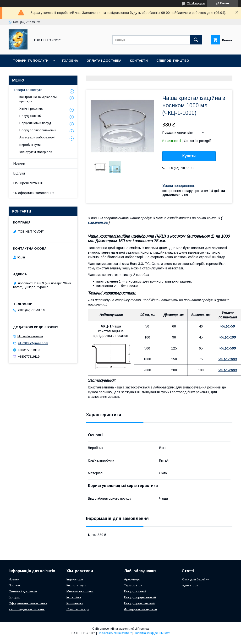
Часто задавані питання (27, 609)
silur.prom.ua (98, 223)
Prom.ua (143, 629)
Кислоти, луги (77, 585)
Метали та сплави (80, 591)
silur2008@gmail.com (33, 343)
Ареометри (132, 579)
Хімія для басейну (195, 579)
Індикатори (75, 579)
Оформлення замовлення (28, 603)
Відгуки (19, 173)
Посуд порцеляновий (140, 597)
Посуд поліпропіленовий (38, 130)
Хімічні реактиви (31, 109)
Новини (19, 164)
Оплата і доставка (104, 61)
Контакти (139, 61)
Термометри (133, 585)
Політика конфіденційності (152, 633)
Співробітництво (173, 61)
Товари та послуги (31, 61)
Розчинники (75, 603)
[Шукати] (196, 40)
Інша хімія (74, 597)
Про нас (15, 585)
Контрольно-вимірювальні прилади (39, 99)
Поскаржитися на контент (115, 633)
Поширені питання (28, 183)
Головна (70, 61)
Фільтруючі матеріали (36, 152)
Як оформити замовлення (34, 193)
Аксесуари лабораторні (37, 137)
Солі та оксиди (78, 609)
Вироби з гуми (30, 145)
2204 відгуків (196, 3)
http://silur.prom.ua (30, 336)
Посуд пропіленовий (139, 603)
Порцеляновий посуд (35, 123)
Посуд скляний (30, 116)
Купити (189, 156)
